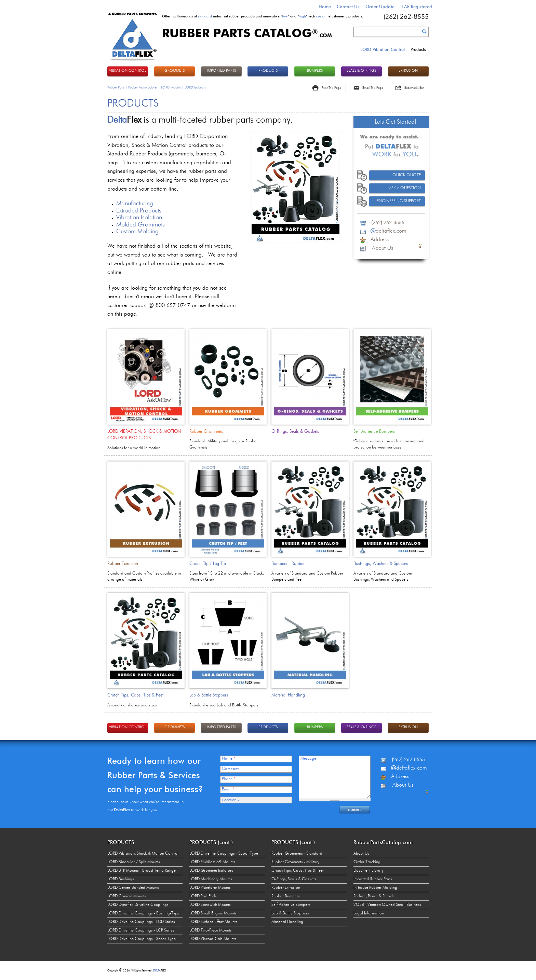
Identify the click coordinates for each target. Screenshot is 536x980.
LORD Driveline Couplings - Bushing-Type (143, 913)
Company (230, 769)
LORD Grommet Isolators (211, 871)
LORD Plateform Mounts (210, 888)
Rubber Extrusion (123, 564)
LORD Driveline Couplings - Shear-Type (142, 939)
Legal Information (369, 913)
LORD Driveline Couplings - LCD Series (141, 922)
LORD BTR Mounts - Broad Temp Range (142, 871)
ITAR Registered (416, 6)
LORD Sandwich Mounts (210, 905)
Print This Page (331, 88)
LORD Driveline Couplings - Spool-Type (224, 854)
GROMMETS (175, 71)
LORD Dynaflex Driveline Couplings (138, 905)
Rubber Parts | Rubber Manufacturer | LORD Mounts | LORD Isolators (157, 87)
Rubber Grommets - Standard (297, 854)
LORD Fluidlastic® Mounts (212, 862)
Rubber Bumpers (286, 896)
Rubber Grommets (206, 432)
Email (228, 789)
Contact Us (348, 6)
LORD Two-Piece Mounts (211, 930)
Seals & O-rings (361, 71)
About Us (361, 854)
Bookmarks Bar (414, 88)
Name (229, 759)
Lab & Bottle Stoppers (209, 695)
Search (424, 31)
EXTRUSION (408, 71)
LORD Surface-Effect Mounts (213, 922)
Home (325, 6)
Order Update (380, 6)
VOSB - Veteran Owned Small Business (387, 905)
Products (418, 49)
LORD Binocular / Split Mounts (134, 862)
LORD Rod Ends (203, 896)
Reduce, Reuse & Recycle (374, 896)
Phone (229, 779)
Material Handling (288, 695)
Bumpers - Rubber (288, 564)
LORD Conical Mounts (127, 896)
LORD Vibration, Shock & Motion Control (143, 854)
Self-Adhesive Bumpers (374, 432)
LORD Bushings (121, 879)
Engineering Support (399, 201)
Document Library (368, 871)
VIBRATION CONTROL (128, 71)
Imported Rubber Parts (373, 879)
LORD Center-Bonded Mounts (133, 888)
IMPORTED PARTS (221, 71)
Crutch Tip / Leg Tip (208, 564)
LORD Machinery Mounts (211, 879)
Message (308, 759)
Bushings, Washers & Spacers (381, 564)
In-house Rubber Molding (375, 888)
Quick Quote (407, 175)
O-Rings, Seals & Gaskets (295, 432)
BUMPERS (315, 71)
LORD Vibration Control (383, 49)
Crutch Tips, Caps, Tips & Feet (135, 695)
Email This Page (373, 88)
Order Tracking (367, 862)
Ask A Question (405, 188)
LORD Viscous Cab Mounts (213, 939)
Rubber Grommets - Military (295, 862)
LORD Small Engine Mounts (213, 913)
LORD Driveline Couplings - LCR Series (141, 930)
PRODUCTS (268, 71)
